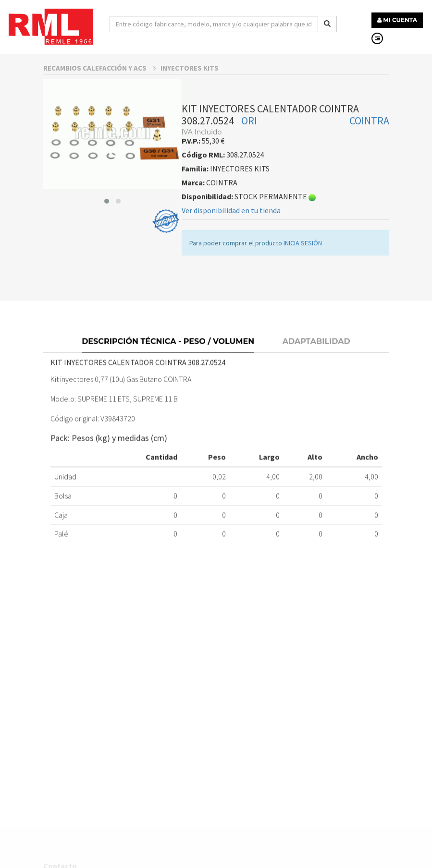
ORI (249, 136)
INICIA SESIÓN (303, 259)
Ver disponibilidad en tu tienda (231, 226)
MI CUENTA (397, 20)
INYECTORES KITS (190, 83)
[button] (107, 217)
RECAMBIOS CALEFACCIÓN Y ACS (99, 83)
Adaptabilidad (316, 359)
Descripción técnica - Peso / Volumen (168, 359)
